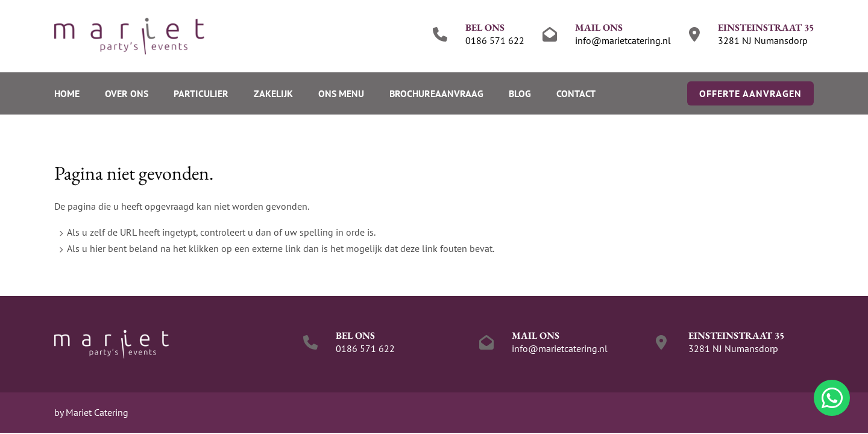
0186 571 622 (495, 40)
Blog (520, 93)
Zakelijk (273, 93)
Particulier (201, 93)
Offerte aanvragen (750, 93)
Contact (576, 93)
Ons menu (341, 93)
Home (67, 93)
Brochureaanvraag (436, 93)
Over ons (127, 93)
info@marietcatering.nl (623, 40)
